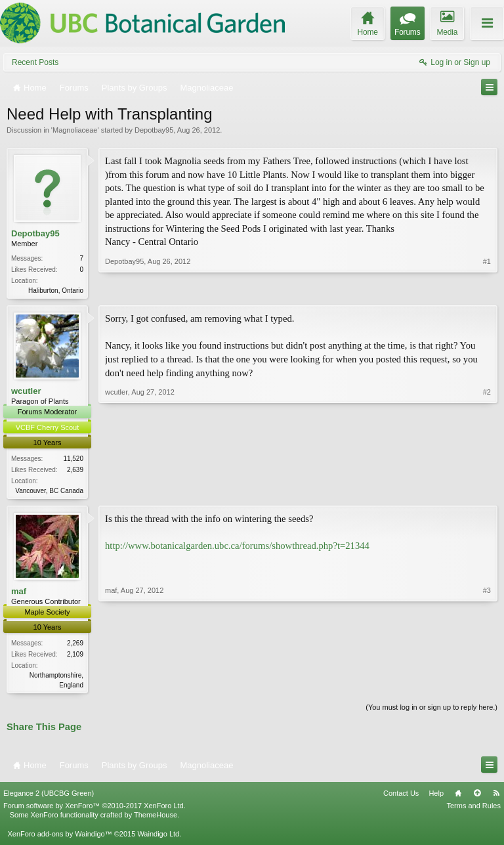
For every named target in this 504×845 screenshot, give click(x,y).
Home (458, 797)
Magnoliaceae (75, 130)
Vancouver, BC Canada (49, 492)
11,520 (73, 460)
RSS (496, 797)
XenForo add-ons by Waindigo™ (59, 837)
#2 (487, 490)
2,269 (75, 646)
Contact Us (401, 797)
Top (477, 797)
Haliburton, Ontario (56, 291)
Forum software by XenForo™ (94, 810)
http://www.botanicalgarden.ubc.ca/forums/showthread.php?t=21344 (237, 548)
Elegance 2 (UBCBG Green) (49, 797)
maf (19, 593)
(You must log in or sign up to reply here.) (431, 711)
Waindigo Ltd (158, 837)
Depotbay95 (154, 130)
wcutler (26, 392)
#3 (487, 685)
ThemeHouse (156, 819)
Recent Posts (35, 62)
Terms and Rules (473, 810)
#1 (487, 289)
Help (436, 797)
